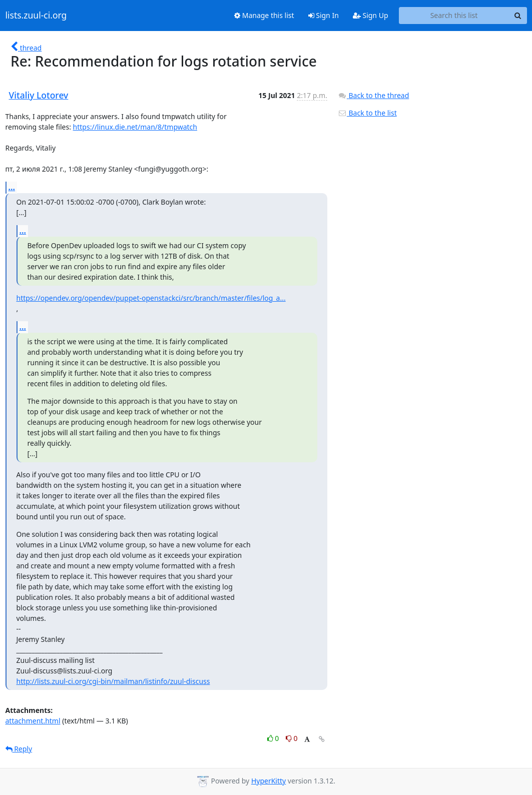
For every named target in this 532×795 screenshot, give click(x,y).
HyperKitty (269, 781)
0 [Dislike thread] (292, 738)
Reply (19, 749)
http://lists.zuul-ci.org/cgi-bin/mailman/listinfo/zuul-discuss (113, 681)
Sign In (324, 15)
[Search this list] (454, 16)
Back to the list (367, 113)
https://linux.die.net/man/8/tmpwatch (135, 127)
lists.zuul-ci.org (36, 16)
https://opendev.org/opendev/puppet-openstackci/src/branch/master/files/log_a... (151, 298)
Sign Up (371, 15)
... (12, 187)
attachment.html (33, 721)
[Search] (518, 16)
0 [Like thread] (274, 738)
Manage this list (264, 15)
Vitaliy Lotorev (39, 95)
